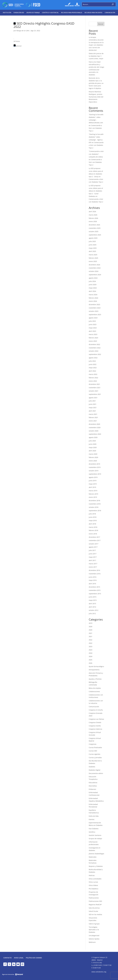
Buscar (101, 24)
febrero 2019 (93, 494)
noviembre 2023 (95, 308)
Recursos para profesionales (72, 13)
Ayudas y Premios (95, 679)
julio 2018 (92, 514)
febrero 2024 (93, 298)
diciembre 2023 (94, 304)
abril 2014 (92, 607)
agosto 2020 (93, 437)
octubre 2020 (94, 431)
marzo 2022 (93, 374)
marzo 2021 (93, 414)
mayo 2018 (93, 520)
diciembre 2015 (94, 587)
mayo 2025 (93, 248)
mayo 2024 (93, 288)
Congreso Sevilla (95, 726)
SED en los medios (95, 914)
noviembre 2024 (95, 268)
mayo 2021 (93, 408)
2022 (91, 640)
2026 (91, 663)
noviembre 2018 (95, 504)
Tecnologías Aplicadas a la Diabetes (94, 930)
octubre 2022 (94, 351)
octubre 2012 (94, 610)
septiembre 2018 (95, 511)
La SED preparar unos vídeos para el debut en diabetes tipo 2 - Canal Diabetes (96, 191)
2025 (91, 660)
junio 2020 (93, 444)
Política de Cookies (34, 958)
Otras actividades (95, 879)
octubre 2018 (94, 507)
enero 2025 (93, 261)
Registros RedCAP (95, 905)
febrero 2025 (93, 258)
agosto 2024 (93, 278)
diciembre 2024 (94, 265)
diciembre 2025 (94, 225)
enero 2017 (93, 567)
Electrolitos (93, 786)
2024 (91, 653)
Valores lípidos (94, 939)
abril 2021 (92, 411)
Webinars (92, 942)
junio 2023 (93, 324)
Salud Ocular (93, 911)
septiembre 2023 (95, 315)
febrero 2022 (93, 378)
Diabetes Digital (95, 770)
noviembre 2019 (95, 467)
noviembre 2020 (95, 427)
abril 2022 (92, 371)
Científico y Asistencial (50, 13)
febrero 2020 (93, 457)
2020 (91, 627)
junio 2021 (93, 404)
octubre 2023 (94, 311)
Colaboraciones (94, 691)
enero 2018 (93, 534)
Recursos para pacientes (93, 13)
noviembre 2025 (95, 228)
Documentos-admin (96, 773)
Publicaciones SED (95, 901)
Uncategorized (94, 935)
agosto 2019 (93, 477)
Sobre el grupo (94, 924)
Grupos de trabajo (33, 13)
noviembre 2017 (95, 540)
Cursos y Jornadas (95, 757)
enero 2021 (93, 421)
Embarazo (92, 789)
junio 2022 (93, 364)
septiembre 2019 (95, 474)
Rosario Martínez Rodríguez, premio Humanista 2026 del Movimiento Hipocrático (96, 97)
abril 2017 (92, 560)
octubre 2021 (94, 391)
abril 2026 (92, 212)
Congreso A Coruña (96, 710)
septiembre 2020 (95, 434)
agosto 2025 (93, 238)
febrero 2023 (93, 338)
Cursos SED (93, 751)
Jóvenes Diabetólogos (96, 854)
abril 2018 (92, 524)
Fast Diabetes (94, 829)
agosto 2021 (93, 398)
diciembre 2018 (94, 501)
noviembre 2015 (95, 590)
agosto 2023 (93, 318)
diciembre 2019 (94, 464)
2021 (91, 633)
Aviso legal (19, 958)
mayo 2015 (93, 600)
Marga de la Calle (23, 31)
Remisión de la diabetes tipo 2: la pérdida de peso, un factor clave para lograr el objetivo (96, 83)
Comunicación (110, 13)
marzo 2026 (93, 215)
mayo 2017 (93, 557)
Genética (92, 832)
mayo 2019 (93, 484)
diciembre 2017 (94, 537)
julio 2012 (92, 613)
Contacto (7, 958)
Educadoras (93, 783)
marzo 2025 (93, 255)
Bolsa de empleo (95, 688)
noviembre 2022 (95, 348)
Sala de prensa (94, 908)
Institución (7, 13)
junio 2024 (93, 285)
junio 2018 (93, 517)
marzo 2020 (93, 454)
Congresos (93, 744)
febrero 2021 (93, 417)
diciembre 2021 (94, 384)
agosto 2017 (93, 547)
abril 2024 (92, 291)
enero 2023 (93, 341)
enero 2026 (93, 221)
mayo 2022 (93, 368)
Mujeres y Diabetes (96, 866)
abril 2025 (92, 251)
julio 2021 (92, 401)
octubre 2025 (94, 231)
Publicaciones (94, 898)
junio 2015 (93, 597)
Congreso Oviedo (95, 722)
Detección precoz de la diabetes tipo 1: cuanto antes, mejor (96, 56)
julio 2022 (92, 361)
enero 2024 (93, 301)
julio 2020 (92, 441)
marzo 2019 (93, 491)
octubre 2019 (94, 471)
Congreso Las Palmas (96, 719)
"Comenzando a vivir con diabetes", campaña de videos (96, 154)
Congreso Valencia (95, 729)
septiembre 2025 (95, 235)
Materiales (93, 857)
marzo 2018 (93, 527)
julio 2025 (92, 241)
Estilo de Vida (94, 816)
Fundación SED (19, 13)
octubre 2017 (94, 544)
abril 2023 (92, 331)
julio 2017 (92, 550)
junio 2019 (93, 481)
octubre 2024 (94, 271)
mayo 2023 (93, 328)
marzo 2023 (93, 334)
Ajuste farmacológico (96, 666)
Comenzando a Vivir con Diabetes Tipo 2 (95, 128)
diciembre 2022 (94, 344)
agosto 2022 (93, 358)
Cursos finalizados (95, 747)
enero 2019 (93, 497)
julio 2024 (92, 281)
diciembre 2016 (94, 570)
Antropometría (94, 670)
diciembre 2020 (94, 424)
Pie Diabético (93, 889)
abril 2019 (92, 487)
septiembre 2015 (95, 594)
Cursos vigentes (95, 754)
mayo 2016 (93, 580)
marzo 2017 (93, 564)
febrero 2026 (93, 218)
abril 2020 (92, 451)
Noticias (92, 875)
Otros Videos (93, 885)
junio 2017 (93, 554)
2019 (91, 623)
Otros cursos (93, 882)
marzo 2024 (93, 295)
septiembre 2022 (95, 354)
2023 (91, 646)
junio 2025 (93, 245)
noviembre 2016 (95, 574)
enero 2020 (93, 461)
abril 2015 (92, 604)
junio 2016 (93, 577)
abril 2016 (92, 584)
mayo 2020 (93, 447)
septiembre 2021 (95, 394)
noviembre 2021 (95, 388)
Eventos (92, 819)
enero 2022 (93, 381)
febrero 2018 (93, 530)
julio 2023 (92, 321)
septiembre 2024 (95, 275)
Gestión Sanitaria (95, 835)
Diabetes (92, 767)
